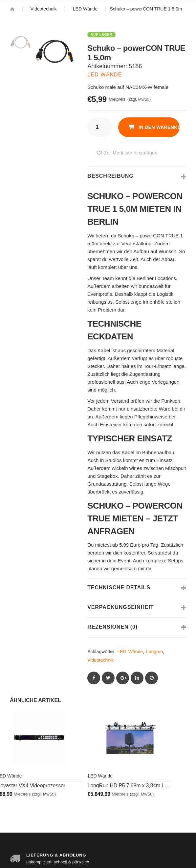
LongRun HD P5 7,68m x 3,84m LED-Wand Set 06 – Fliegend (131, 786)
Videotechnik (44, 9)
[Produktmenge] (100, 127)
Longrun (154, 652)
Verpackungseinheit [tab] (120, 607)
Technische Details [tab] (119, 587)
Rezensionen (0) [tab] (112, 627)
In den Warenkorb (158, 127)
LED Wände (85, 9)
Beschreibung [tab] (110, 176)
